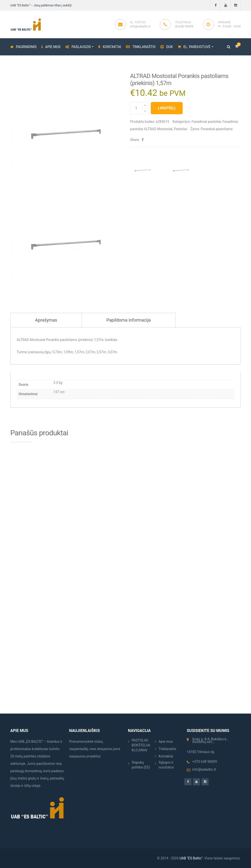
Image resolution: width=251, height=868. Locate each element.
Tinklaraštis (167, 749)
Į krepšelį (167, 108)
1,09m (68, 352)
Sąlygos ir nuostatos (166, 765)
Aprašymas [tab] (46, 320)
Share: (135, 140)
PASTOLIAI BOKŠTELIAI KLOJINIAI (141, 745)
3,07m (112, 352)
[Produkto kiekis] (136, 108)
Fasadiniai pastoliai (206, 122)
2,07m (90, 352)
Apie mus (166, 742)
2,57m (101, 352)
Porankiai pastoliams (217, 129)
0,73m (57, 352)
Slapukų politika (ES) (141, 765)
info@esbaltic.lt (140, 26)
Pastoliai (181, 129)
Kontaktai (166, 756)
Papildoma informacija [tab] (129, 320)
